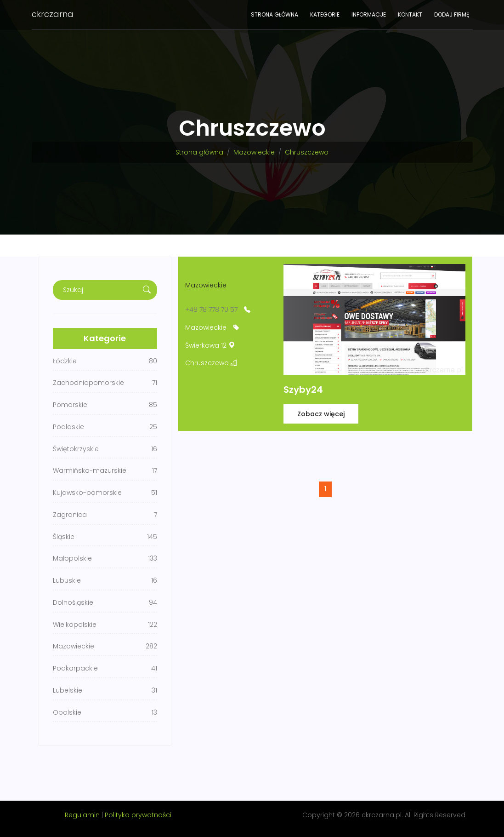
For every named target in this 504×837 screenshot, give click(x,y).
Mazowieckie (254, 152)
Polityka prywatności (138, 815)
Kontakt (410, 14)
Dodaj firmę (452, 14)
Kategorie (325, 14)
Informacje (369, 14)
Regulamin (82, 815)
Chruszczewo (307, 152)
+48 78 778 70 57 (211, 310)
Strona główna (275, 14)
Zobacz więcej (321, 414)
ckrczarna (53, 14)
